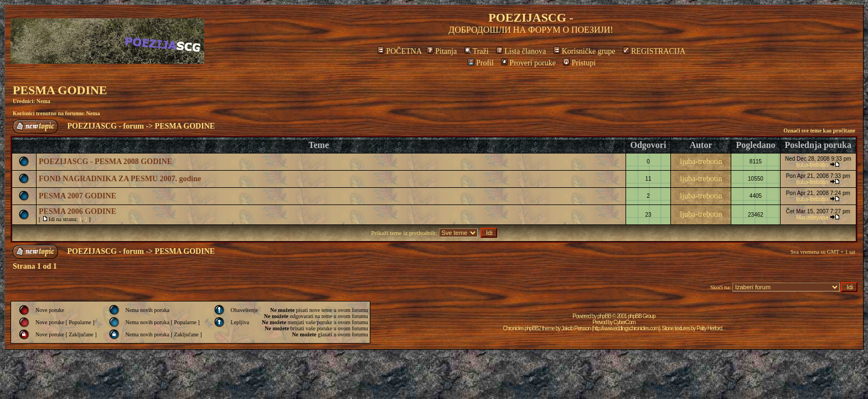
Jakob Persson (576, 328)
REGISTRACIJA (654, 51)
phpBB (604, 316)
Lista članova (521, 51)
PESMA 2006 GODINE (77, 211)
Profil (481, 63)
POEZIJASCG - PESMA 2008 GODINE (105, 162)
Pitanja (442, 51)
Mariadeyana (812, 218)
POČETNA (399, 51)
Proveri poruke (528, 63)
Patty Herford (709, 328)
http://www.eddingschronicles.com (626, 328)
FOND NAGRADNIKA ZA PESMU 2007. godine (120, 179)
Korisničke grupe (585, 51)
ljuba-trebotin (701, 162)
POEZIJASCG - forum (106, 126)
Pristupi (579, 63)
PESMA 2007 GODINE (77, 196)
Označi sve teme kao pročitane (819, 131)
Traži (477, 51)
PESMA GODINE (60, 90)
